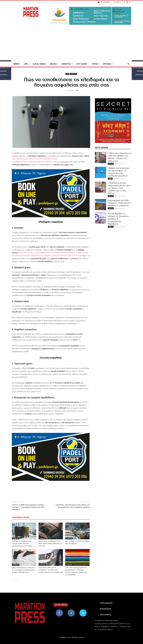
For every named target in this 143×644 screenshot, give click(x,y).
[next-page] (17, 579)
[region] (90, 16)
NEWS (17, 64)
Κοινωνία (111, 164)
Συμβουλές (73, 74)
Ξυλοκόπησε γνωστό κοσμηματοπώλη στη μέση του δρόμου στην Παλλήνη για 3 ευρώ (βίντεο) (119, 188)
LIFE (27, 64)
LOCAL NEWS (40, 64)
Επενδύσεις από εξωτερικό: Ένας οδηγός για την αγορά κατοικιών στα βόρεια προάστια (73, 506)
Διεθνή (110, 179)
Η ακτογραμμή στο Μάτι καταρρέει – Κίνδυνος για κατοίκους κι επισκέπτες (119, 203)
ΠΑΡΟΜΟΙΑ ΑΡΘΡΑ (21, 517)
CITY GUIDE (82, 64)
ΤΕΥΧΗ (96, 64)
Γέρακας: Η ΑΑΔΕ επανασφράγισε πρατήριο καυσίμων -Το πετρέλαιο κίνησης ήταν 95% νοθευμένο (28, 507)
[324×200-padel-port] (51, 193)
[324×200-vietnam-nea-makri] (113, 132)
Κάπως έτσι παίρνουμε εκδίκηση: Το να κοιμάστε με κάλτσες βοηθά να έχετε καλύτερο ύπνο (23, 570)
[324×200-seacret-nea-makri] (113, 109)
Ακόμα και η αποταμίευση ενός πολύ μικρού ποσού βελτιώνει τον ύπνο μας (50, 544)
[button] (90, 16)
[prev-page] (13, 579)
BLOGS (54, 64)
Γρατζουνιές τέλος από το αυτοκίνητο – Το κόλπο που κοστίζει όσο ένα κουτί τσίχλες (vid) (51, 570)
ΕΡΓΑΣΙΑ (108, 64)
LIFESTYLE (67, 64)
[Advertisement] (71, 45)
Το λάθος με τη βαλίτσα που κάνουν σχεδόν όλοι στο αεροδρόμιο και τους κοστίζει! (22, 544)
